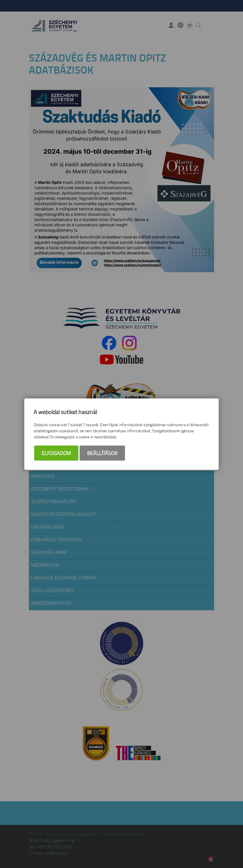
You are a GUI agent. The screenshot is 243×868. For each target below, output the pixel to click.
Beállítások (102, 453)
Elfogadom (56, 453)
